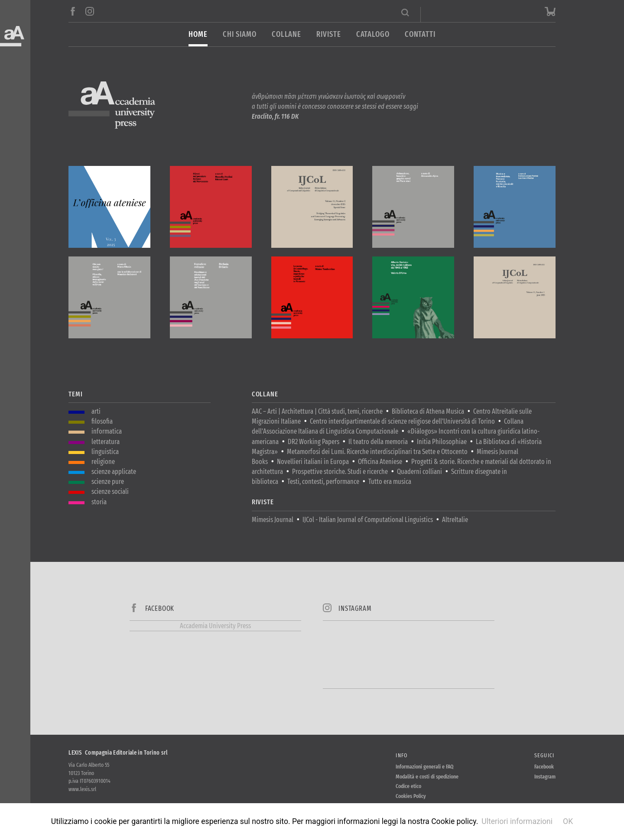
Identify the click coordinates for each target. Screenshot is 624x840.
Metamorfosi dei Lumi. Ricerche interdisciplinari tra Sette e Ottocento (377, 452)
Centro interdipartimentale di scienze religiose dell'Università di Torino (402, 421)
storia (99, 502)
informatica (107, 431)
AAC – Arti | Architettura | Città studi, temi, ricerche (317, 411)
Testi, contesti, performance (323, 482)
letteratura (106, 442)
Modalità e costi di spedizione (427, 777)
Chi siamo (240, 34)
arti (96, 411)
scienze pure (108, 482)
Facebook (544, 767)
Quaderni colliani (419, 472)
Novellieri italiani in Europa (313, 462)
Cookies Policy (411, 796)
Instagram (545, 777)
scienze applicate (114, 472)
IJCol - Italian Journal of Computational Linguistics (368, 520)
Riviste (328, 34)
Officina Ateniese (380, 462)
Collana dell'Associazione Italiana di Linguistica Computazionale (388, 426)
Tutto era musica (390, 482)
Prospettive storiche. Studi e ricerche (340, 472)
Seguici (544, 755)
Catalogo (373, 34)
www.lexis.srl (82, 789)
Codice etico (408, 786)
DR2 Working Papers (314, 442)
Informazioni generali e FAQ (425, 767)
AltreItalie (455, 520)
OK (568, 821)
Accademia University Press (215, 626)
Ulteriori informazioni (517, 821)
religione (103, 462)
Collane (286, 34)
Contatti (420, 34)
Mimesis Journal (273, 520)
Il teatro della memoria (378, 442)
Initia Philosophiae (442, 442)
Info (401, 755)
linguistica (105, 452)
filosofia (102, 421)
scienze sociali (110, 491)
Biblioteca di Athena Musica (428, 411)
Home (198, 34)
